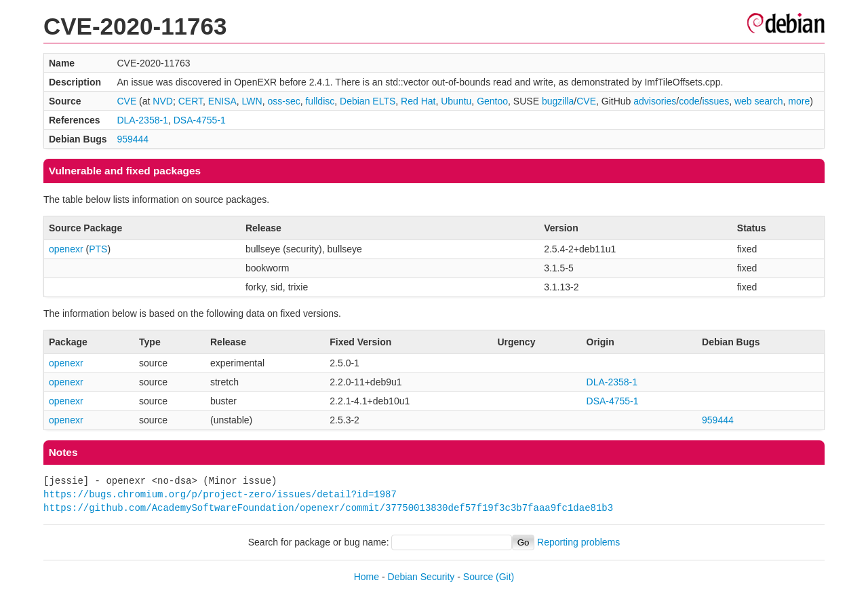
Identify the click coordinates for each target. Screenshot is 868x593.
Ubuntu (456, 101)
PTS (98, 249)
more (799, 101)
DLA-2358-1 (142, 120)
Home (367, 577)
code (689, 101)
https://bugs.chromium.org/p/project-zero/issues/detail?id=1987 (220, 494)
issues (715, 101)
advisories (655, 101)
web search (759, 101)
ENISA (222, 101)
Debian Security (421, 577)
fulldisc (320, 101)
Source (478, 577)
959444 (133, 139)
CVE (126, 101)
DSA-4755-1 (200, 120)
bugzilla (558, 101)
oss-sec (283, 101)
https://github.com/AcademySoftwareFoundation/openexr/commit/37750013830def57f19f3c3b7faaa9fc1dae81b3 (328, 508)
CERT (191, 101)
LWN (252, 101)
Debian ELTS (368, 101)
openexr (66, 249)
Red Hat (418, 101)
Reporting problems (578, 542)
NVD (163, 101)
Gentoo (492, 101)
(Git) (505, 577)
